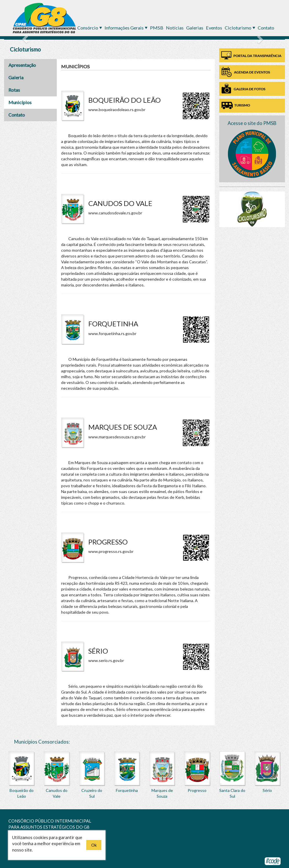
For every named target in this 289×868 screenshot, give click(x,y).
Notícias (175, 28)
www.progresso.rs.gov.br (111, 551)
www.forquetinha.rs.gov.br (112, 333)
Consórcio (88, 28)
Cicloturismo (238, 28)
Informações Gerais (125, 28)
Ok (94, 845)
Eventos (214, 28)
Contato (266, 28)
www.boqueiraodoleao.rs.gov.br (117, 110)
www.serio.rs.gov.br (106, 660)
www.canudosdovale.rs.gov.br (115, 213)
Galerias (195, 28)
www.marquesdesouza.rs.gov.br (117, 437)
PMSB (157, 28)
